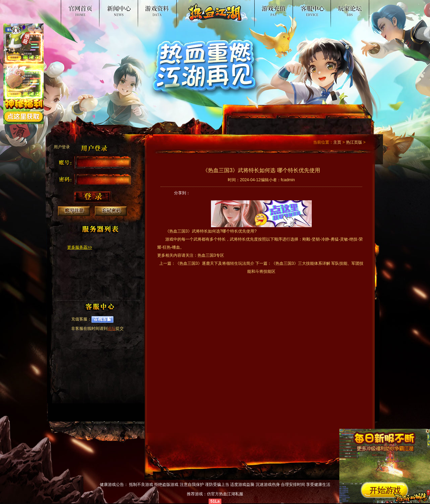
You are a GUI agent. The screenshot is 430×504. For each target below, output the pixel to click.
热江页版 (354, 142)
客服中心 (304, 8)
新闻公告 (125, 8)
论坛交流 (347, 8)
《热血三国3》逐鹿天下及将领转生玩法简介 (215, 263)
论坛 (112, 329)
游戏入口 (261, 8)
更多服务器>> (80, 247)
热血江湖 (82, 8)
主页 (337, 142)
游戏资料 (168, 8)
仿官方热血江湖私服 (225, 494)
